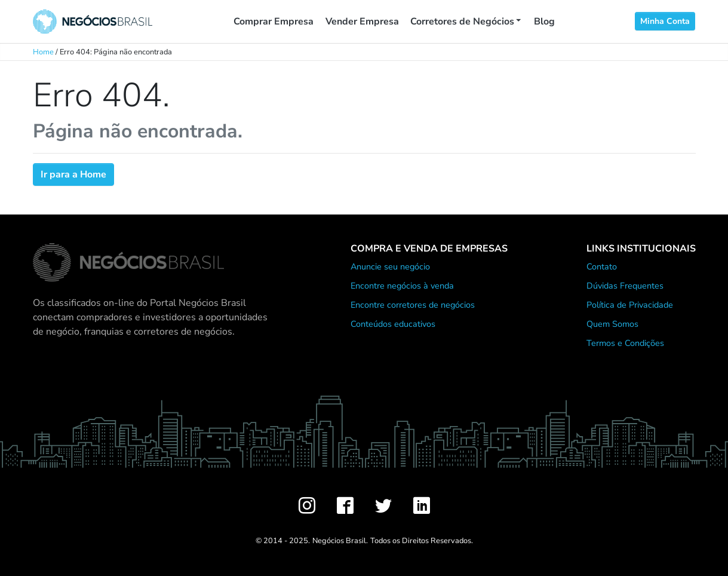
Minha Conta (665, 21)
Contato (602, 266)
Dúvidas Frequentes (625, 286)
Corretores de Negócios (462, 22)
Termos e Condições (625, 343)
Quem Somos (612, 324)
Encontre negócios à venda (402, 286)
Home (43, 52)
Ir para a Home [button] (73, 174)
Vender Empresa (362, 22)
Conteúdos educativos (393, 324)
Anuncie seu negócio (390, 266)
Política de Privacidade (630, 305)
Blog (544, 22)
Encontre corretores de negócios (413, 305)
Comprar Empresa (274, 22)
